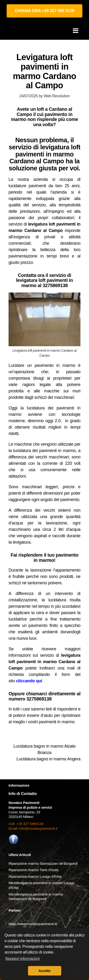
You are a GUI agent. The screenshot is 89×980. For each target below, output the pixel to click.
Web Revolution (57, 96)
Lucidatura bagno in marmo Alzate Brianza (45, 749)
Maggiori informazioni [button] (22, 959)
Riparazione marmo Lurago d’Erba (35, 876)
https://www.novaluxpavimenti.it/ (33, 924)
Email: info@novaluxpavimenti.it (33, 828)
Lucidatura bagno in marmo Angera (48, 759)
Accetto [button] (44, 971)
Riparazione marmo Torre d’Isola (33, 870)
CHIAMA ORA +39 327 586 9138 (45, 11)
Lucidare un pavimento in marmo (42, 365)
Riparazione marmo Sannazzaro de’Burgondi (43, 863)
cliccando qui (29, 681)
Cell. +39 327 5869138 (26, 824)
